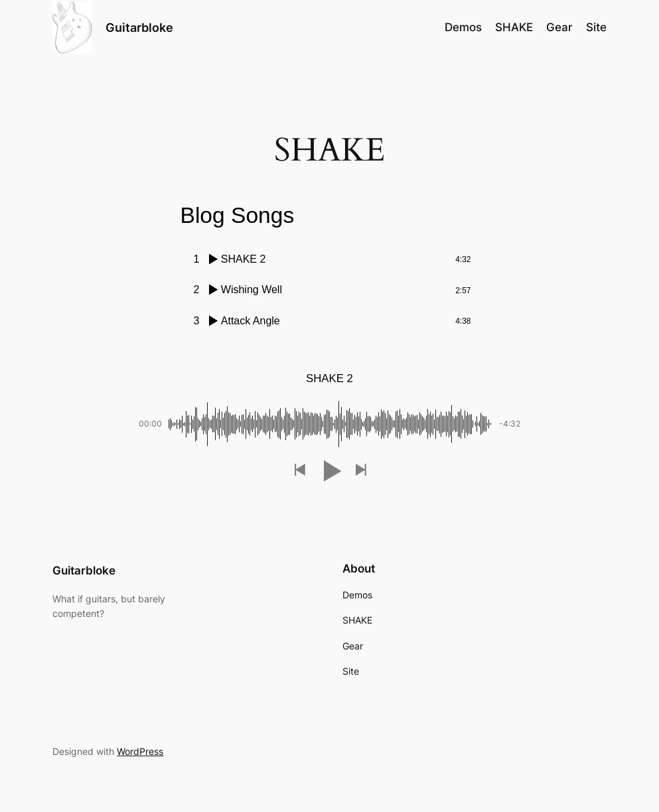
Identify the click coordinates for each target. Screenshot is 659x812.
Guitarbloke (139, 28)
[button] (299, 471)
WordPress (140, 751)
